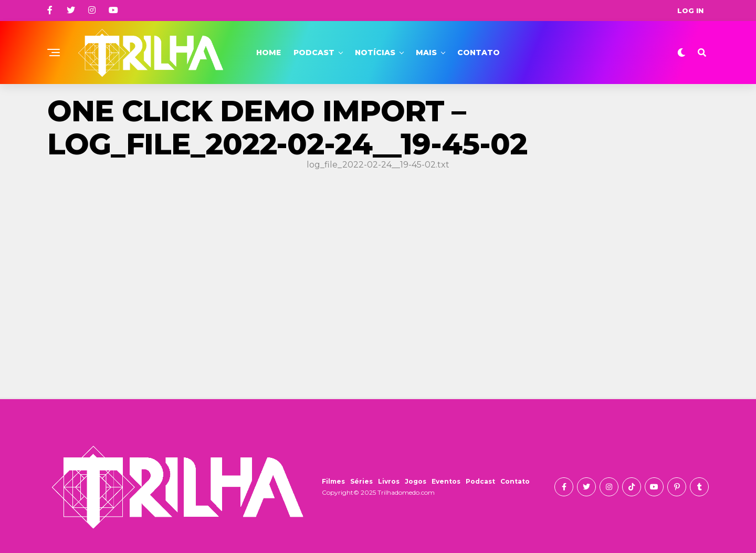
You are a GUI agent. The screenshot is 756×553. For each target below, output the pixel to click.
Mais (426, 53)
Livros (389, 481)
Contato (479, 53)
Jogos (416, 481)
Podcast (314, 53)
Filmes (333, 481)
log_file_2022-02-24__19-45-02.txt (378, 165)
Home (269, 53)
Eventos (446, 481)
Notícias (375, 53)
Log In (690, 11)
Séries (361, 481)
